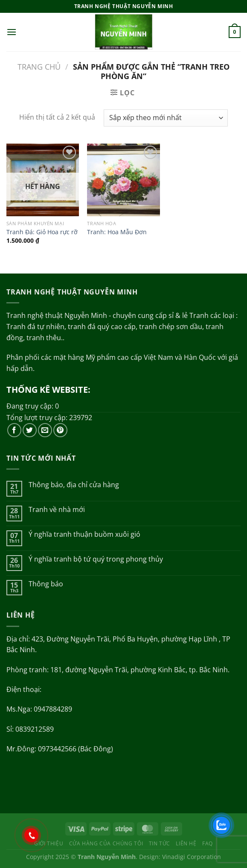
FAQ (208, 843)
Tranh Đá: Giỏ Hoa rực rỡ (42, 232)
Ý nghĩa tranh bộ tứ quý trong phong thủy (96, 559)
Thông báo (46, 584)
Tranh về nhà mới (57, 510)
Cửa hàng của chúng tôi (106, 843)
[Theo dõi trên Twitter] (30, 430)
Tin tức (160, 843)
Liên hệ (186, 843)
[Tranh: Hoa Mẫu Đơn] (123, 180)
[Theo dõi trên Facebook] (14, 430)
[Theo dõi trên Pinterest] (60, 430)
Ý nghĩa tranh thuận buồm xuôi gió (84, 534)
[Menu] (12, 32)
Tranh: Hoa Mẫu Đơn (117, 232)
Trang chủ (39, 66)
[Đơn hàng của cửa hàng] (166, 118)
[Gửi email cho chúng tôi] (45, 430)
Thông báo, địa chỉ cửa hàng (74, 485)
